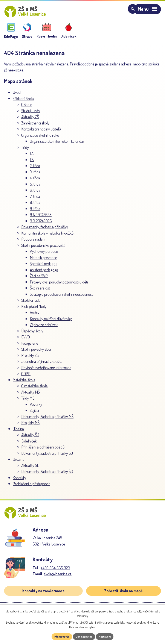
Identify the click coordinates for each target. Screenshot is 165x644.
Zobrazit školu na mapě (123, 596)
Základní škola (23, 101)
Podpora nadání (33, 242)
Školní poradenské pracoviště (43, 248)
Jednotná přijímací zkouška (42, 364)
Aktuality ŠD (30, 468)
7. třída (35, 199)
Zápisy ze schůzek (44, 327)
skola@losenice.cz (58, 579)
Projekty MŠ (30, 425)
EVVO (26, 340)
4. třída (35, 181)
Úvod (17, 95)
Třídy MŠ (28, 401)
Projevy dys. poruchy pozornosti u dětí (59, 285)
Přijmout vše (60, 636)
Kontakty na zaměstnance (44, 596)
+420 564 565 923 (55, 573)
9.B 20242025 (41, 224)
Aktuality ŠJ (30, 437)
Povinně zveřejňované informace (46, 370)
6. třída (35, 193)
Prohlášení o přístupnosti (31, 486)
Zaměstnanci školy (35, 126)
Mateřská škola (24, 383)
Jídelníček (29, 444)
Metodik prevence (44, 260)
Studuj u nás (31, 113)
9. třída (35, 211)
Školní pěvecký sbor (36, 352)
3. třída (35, 175)
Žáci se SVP (39, 278)
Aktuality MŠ (31, 395)
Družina (18, 462)
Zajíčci (34, 413)
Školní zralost (40, 291)
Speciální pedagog (44, 266)
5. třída (35, 187)
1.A (32, 156)
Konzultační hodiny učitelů (41, 132)
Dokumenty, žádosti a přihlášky (45, 230)
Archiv (35, 315)
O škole (27, 107)
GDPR (26, 376)
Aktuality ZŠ (30, 119)
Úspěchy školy (32, 334)
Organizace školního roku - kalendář (57, 144)
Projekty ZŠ (30, 358)
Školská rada (31, 303)
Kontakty (19, 480)
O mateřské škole (34, 389)
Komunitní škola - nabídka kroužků (47, 236)
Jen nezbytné (84, 636)
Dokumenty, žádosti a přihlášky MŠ (47, 419)
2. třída (35, 168)
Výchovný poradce (44, 254)
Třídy (25, 150)
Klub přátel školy (34, 309)
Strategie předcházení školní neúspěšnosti (62, 297)
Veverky (36, 407)
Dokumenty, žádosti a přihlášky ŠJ (47, 456)
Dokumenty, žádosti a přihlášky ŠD (47, 474)
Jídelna (18, 431)
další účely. (83, 615)
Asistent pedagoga (44, 272)
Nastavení (107, 636)
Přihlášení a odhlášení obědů (43, 450)
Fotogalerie (30, 346)
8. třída (35, 205)
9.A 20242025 (41, 217)
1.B (32, 162)
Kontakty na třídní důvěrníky (51, 321)
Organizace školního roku (40, 138)
